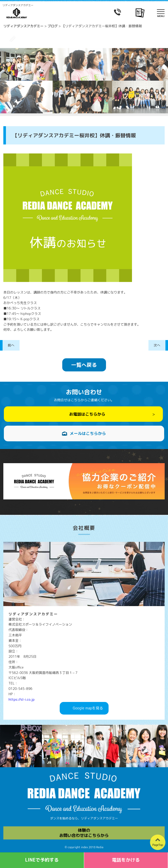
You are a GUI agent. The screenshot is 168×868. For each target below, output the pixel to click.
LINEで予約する (42, 860)
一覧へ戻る (84, 365)
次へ (157, 345)
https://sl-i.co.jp (21, 699)
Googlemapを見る (88, 708)
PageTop (158, 845)
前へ (11, 345)
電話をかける (126, 860)
